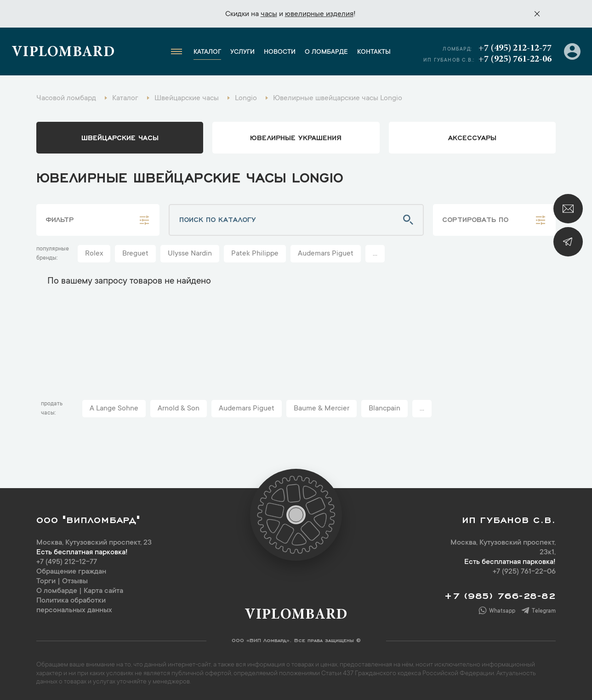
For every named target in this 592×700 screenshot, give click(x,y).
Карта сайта (103, 591)
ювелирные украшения (296, 137)
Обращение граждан (71, 572)
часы (269, 14)
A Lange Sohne (114, 409)
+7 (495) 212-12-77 (515, 48)
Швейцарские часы (120, 137)
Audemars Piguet (326, 254)
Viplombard (63, 53)
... (375, 254)
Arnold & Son (179, 409)
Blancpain (384, 409)
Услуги (242, 52)
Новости (280, 52)
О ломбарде (326, 52)
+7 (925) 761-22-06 (515, 59)
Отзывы (75, 581)
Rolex (94, 254)
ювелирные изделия (319, 14)
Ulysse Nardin (190, 254)
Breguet (135, 254)
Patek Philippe (255, 254)
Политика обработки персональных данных (74, 606)
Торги (46, 581)
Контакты (374, 52)
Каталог (207, 52)
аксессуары (472, 137)
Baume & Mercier (322, 409)
